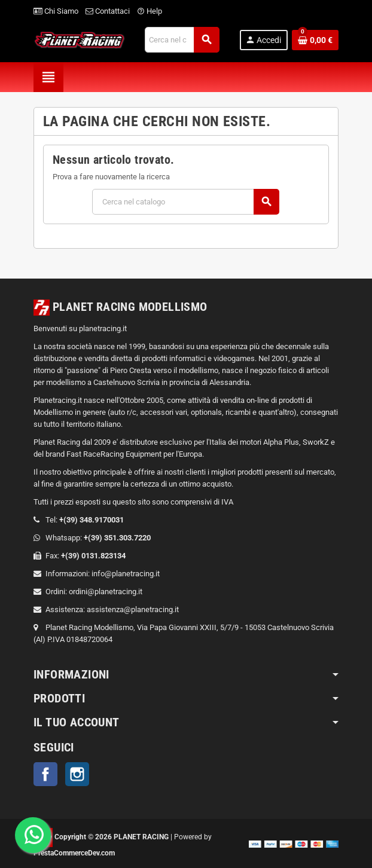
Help (150, 11)
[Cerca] (182, 40)
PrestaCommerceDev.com (74, 853)
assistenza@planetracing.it (133, 609)
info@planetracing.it (126, 574)
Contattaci (108, 11)
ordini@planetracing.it (106, 592)
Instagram (77, 774)
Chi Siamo (56, 11)
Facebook (45, 774)
